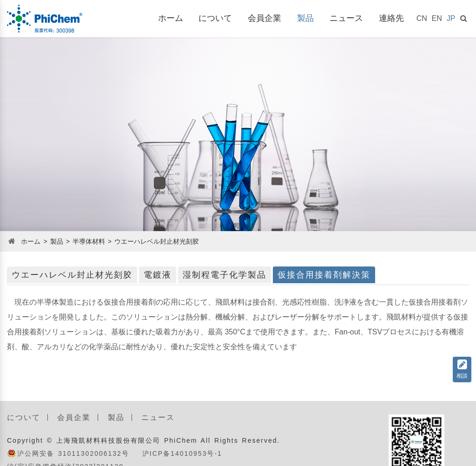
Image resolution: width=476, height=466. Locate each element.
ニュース (346, 18)
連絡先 (391, 18)
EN (437, 18)
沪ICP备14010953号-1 (182, 453)
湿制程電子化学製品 (225, 275)
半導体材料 (89, 241)
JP (451, 18)
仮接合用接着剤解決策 (324, 275)
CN (422, 18)
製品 (305, 18)
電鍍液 (158, 275)
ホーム (171, 18)
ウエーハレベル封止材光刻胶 (157, 241)
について (215, 18)
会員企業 (264, 18)
